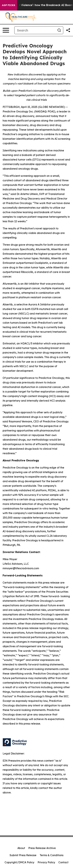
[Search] (35, 30)
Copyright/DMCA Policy (19, 862)
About (21, 848)
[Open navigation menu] (6, 30)
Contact (63, 862)
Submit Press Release (23, 855)
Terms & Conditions (52, 855)
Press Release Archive (42, 848)
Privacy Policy (46, 862)
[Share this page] (68, 30)
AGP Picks (9, 5)
